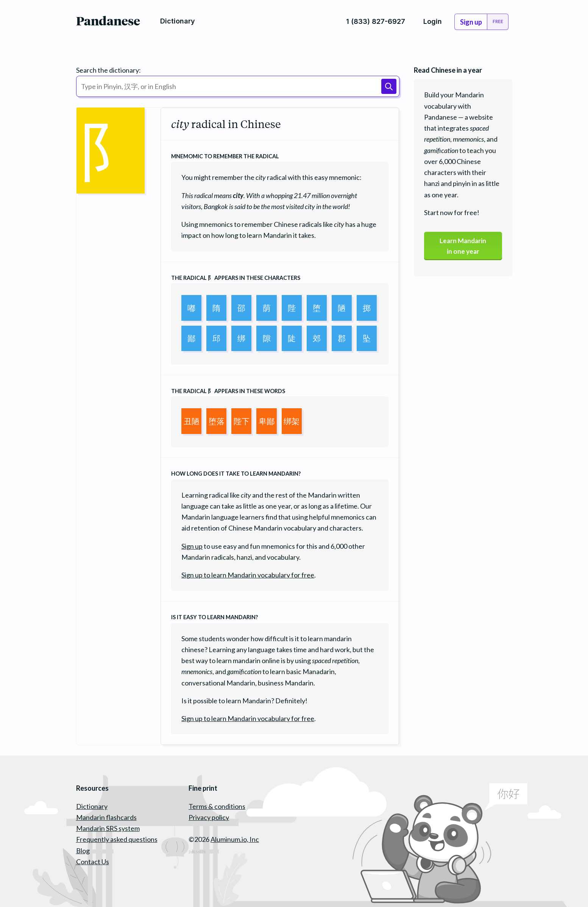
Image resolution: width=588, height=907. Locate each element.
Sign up (192, 546)
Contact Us (93, 862)
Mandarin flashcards (106, 817)
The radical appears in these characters (236, 278)
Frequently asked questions (117, 839)
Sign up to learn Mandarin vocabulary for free (248, 575)
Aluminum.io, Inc (235, 839)
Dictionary (92, 806)
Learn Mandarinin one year (463, 246)
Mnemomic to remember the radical (225, 156)
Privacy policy (209, 817)
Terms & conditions (217, 806)
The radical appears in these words (228, 391)
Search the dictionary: (108, 70)
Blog (83, 851)
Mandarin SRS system (108, 828)
